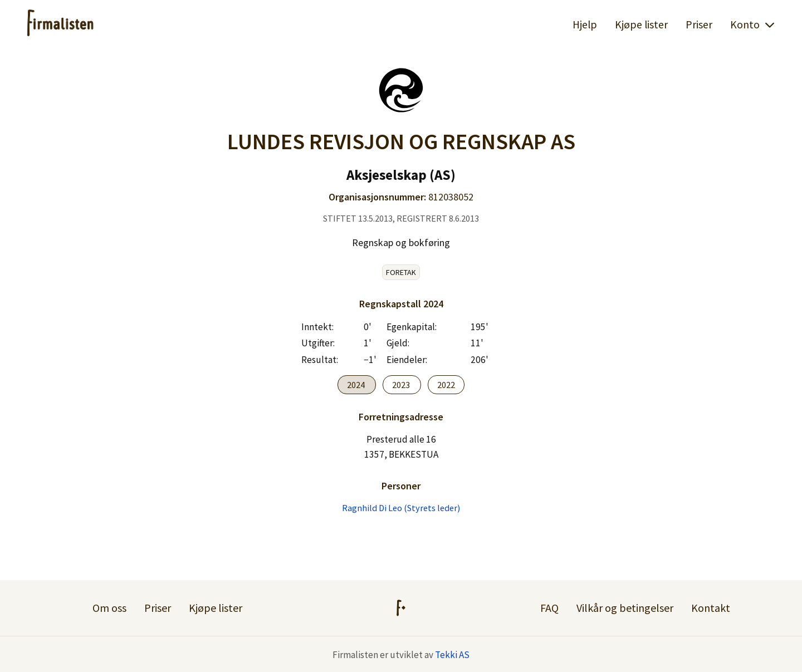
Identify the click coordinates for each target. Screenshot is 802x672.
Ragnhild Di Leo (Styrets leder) (401, 508)
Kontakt (711, 608)
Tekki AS (452, 655)
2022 (446, 385)
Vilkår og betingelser (625, 608)
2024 (357, 385)
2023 (402, 385)
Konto (753, 24)
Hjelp (585, 24)
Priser (699, 24)
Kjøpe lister (641, 24)
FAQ (549, 608)
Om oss (109, 608)
